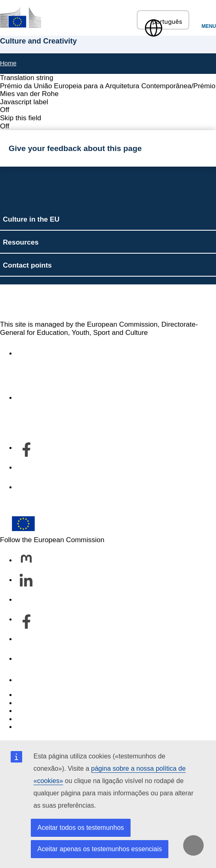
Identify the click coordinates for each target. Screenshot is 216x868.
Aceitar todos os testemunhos (81, 828)
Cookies (29, 711)
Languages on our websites (59, 703)
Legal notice (35, 727)
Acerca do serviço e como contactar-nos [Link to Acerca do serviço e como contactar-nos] (79, 398)
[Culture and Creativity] (21, 17)
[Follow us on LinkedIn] (26, 581)
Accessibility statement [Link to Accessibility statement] (52, 354)
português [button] (163, 22)
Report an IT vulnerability (55, 695)
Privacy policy (38, 719)
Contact (29, 680)
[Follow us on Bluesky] (26, 600)
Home (8, 63)
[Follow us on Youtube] (26, 640)
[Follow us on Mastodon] (26, 561)
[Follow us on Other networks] (26, 660)
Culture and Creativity (60, 302)
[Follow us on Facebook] (26, 620)
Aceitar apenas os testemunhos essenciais (100, 849)
